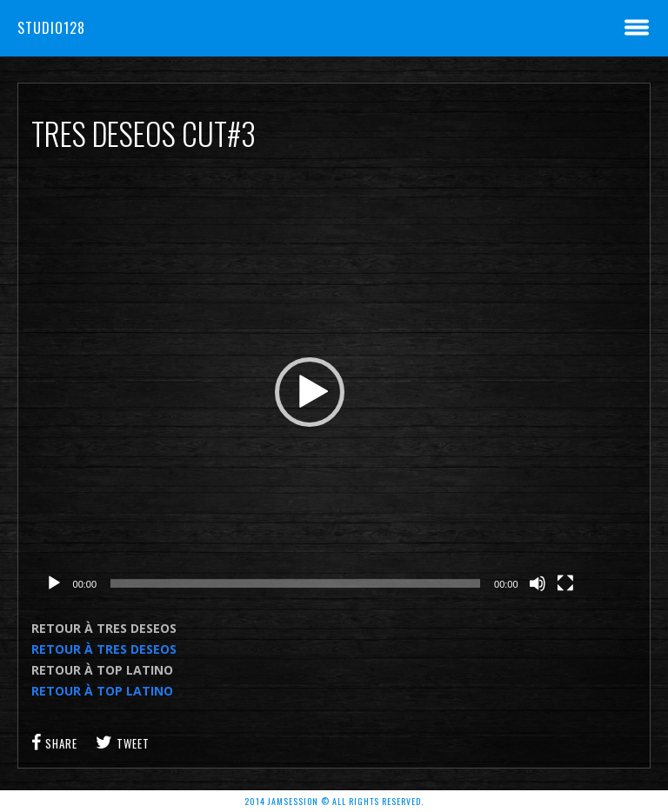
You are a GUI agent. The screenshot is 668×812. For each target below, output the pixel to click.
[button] (310, 392)
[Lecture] (54, 583)
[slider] (295, 583)
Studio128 (51, 28)
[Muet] (538, 583)
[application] (310, 392)
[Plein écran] (565, 583)
